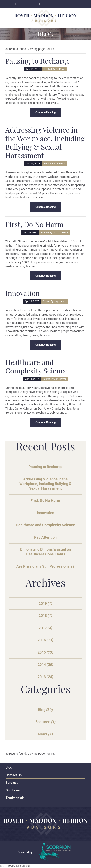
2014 (45, 664)
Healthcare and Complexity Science (36, 366)
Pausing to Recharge (38, 61)
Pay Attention (45, 537)
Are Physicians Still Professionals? (45, 566)
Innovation (22, 293)
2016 (45, 640)
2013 (45, 677)
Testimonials (15, 798)
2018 (45, 616)
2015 (45, 652)
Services (12, 783)
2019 (45, 603)
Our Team (13, 790)
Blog (45, 710)
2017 (45, 628)
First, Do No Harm (35, 224)
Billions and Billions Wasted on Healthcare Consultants (45, 552)
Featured (45, 722)
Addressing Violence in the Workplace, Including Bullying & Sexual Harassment (45, 142)
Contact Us (14, 775)
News (45, 734)
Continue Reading (45, 112)
